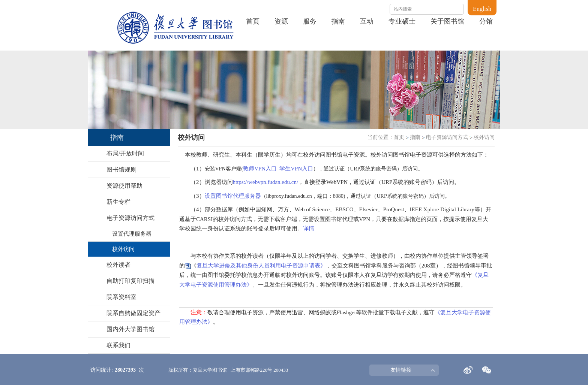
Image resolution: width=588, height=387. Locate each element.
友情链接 (401, 370)
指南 (338, 21)
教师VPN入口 (260, 169)
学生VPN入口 (296, 169)
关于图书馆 (447, 21)
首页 (253, 21)
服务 (310, 21)
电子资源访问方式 (447, 137)
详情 (309, 229)
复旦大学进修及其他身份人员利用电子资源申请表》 (261, 266)
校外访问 (484, 137)
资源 (281, 21)
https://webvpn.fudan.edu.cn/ (266, 182)
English (482, 9)
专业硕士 (402, 21)
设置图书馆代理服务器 (233, 196)
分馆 (486, 21)
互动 (367, 21)
